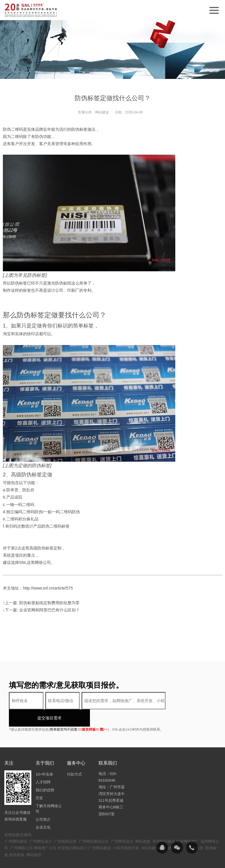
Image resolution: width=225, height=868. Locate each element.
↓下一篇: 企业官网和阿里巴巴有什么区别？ (41, 610)
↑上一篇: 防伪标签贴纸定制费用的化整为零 (41, 603)
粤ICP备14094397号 (146, 860)
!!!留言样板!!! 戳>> (93, 712)
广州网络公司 (22, 831)
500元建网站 (152, 831)
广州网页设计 (122, 824)
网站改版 (143, 824)
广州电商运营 (65, 824)
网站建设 (102, 112)
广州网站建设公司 (94, 824)
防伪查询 (17, 838)
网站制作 (34, 838)
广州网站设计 (41, 824)
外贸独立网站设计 (72, 831)
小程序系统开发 (126, 831)
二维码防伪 (194, 831)
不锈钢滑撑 (173, 831)
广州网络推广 (187, 824)
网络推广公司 (45, 831)
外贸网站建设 (164, 824)
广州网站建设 (16, 824)
